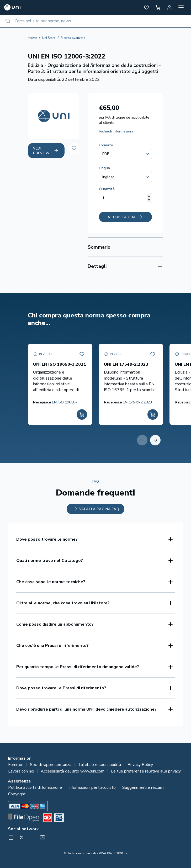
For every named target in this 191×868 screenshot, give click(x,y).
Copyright (17, 794)
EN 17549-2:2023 (137, 402)
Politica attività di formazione (35, 787)
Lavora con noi (21, 771)
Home (32, 38)
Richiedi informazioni (116, 131)
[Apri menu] (181, 7)
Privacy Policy (140, 765)
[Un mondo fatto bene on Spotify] (32, 837)
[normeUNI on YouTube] (43, 837)
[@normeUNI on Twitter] (22, 837)
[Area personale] (169, 7)
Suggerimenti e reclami (143, 787)
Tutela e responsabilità (99, 765)
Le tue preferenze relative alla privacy (146, 771)
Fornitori (16, 765)
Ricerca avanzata (73, 38)
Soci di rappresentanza (51, 765)
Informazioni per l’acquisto (92, 787)
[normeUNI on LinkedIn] (11, 837)
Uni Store (49, 38)
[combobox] (95, 21)
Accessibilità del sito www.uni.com (73, 771)
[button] (146, 7)
